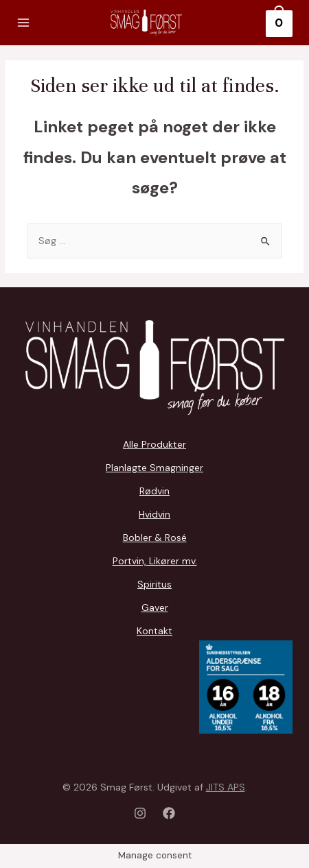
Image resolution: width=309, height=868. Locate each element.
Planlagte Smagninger (154, 468)
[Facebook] (169, 813)
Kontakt (154, 631)
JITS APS (226, 787)
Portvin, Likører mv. (155, 561)
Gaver (155, 607)
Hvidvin (154, 514)
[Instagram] (140, 813)
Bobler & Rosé (155, 538)
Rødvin (154, 491)
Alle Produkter (154, 444)
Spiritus (154, 584)
